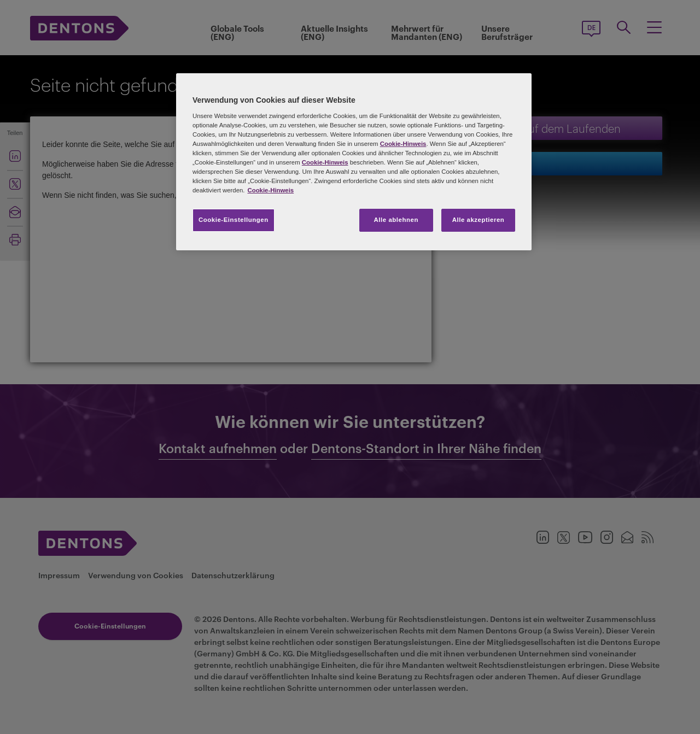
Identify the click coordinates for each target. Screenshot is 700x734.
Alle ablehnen (396, 220)
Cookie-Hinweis (403, 144)
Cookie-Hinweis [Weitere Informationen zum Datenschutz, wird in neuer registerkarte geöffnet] (270, 190)
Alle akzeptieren (479, 220)
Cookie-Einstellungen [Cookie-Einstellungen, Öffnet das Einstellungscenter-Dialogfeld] (234, 220)
